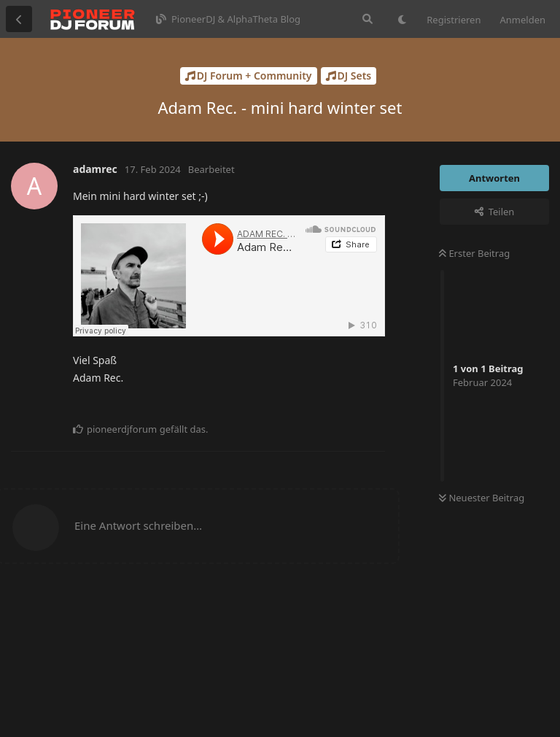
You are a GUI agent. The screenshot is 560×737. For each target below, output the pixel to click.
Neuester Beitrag (482, 498)
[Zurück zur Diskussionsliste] (19, 19)
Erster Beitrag (474, 253)
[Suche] (367, 19)
